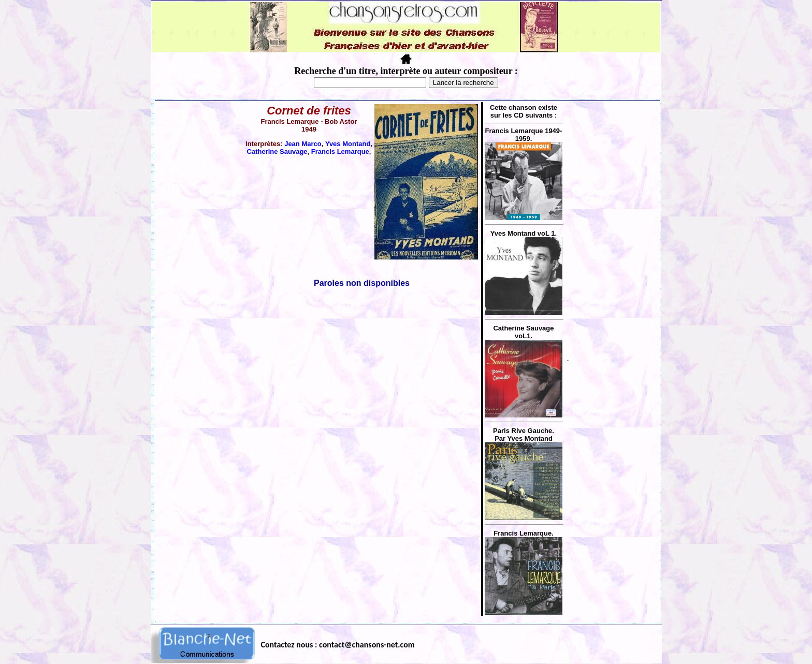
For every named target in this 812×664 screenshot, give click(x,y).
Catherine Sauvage (277, 151)
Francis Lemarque (340, 151)
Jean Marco (303, 144)
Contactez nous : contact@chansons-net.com (338, 645)
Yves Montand (348, 144)
